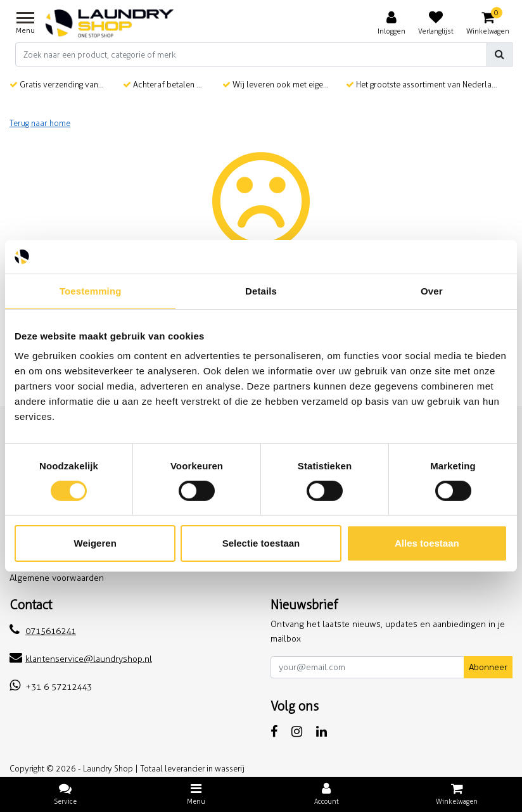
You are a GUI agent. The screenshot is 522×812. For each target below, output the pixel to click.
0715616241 (43, 631)
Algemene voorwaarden (57, 578)
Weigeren (95, 543)
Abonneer (488, 667)
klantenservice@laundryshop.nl (81, 659)
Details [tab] (261, 290)
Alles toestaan (427, 543)
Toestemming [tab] (91, 290)
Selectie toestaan (261, 543)
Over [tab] (432, 290)
